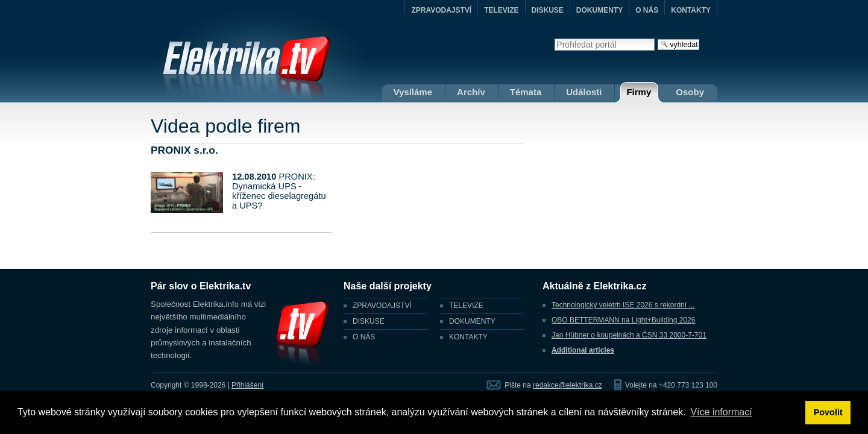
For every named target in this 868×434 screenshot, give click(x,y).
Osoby (690, 92)
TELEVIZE (501, 10)
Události (584, 92)
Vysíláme (413, 92)
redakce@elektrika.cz (568, 385)
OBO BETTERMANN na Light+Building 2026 (623, 320)
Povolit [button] (828, 412)
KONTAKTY (691, 10)
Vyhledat (554, 38)
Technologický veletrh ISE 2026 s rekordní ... (623, 305)
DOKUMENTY (599, 10)
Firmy (639, 92)
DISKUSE (548, 10)
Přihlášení (247, 385)
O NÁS (647, 10)
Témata (526, 92)
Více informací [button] (721, 412)
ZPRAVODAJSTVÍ (441, 10)
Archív (471, 92)
